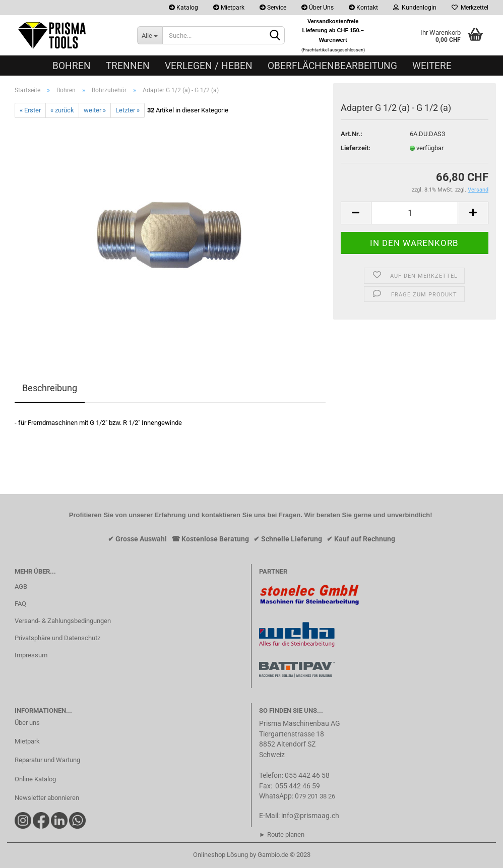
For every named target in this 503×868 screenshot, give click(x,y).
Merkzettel (470, 8)
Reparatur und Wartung (47, 760)
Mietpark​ (27, 741)
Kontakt (363, 8)
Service (273, 8)
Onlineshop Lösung (221, 855)
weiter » (95, 110)
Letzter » (128, 110)
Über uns (27, 723)
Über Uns (318, 8)
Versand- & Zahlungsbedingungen (63, 621)
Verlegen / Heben (209, 66)
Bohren (72, 66)
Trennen (128, 66)
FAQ (20, 604)
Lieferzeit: (356, 148)
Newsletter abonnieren (47, 798)
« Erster (30, 110)
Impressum (31, 655)
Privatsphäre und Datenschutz (57, 638)
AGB (21, 586)
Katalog (183, 8)
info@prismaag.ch (310, 816)
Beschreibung (50, 388)
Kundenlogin (415, 8)
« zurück (62, 110)
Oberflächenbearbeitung (332, 66)
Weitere (432, 66)
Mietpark (229, 8)
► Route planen (282, 834)
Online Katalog (35, 779)
